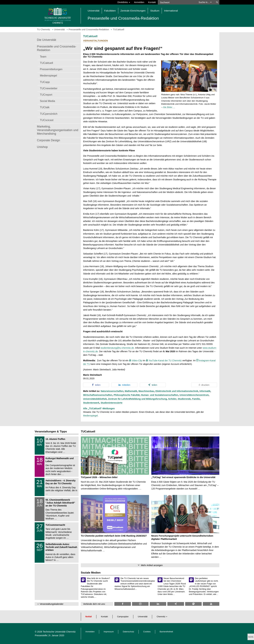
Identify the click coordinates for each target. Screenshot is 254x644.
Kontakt (152, 2)
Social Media (47, 101)
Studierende (184, 399)
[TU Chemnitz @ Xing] (176, 604)
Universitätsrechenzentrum (194, 395)
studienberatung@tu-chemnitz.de (117, 348)
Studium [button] (155, 11)
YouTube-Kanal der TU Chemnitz (165, 360)
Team (43, 57)
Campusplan (123, 617)
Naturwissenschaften (112, 391)
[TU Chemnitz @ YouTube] (211, 604)
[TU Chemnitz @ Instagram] (140, 604)
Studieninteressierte (112, 403)
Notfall (89, 617)
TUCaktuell (46, 63)
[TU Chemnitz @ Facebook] (123, 604)
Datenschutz (128, 632)
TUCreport (46, 95)
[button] (189, 76)
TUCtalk (45, 107)
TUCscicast (47, 120)
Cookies (147, 632)
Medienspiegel (48, 75)
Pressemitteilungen (51, 69)
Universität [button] (94, 11)
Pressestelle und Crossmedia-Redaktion (57, 48)
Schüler (172, 399)
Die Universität (46, 40)
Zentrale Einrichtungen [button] (133, 11)
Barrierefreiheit (166, 632)
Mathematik (131, 391)
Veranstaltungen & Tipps (51, 432)
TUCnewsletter (49, 88)
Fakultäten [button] (110, 11)
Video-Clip (137, 360)
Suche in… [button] (205, 2)
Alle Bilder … (169, 107)
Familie (196, 399)
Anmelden (139, 2)
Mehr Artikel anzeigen (152, 565)
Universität (143, 617)
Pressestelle (41, 635)
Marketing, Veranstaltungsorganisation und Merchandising (58, 130)
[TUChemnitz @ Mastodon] (193, 604)
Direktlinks (124, 2)
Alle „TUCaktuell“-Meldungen (99, 408)
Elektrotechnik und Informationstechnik (177, 391)
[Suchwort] (177, 2)
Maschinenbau (146, 391)
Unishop (42, 147)
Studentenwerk (91, 403)
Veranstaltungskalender (52, 604)
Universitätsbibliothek (95, 399)
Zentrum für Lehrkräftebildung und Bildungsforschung (137, 399)
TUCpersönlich (49, 114)
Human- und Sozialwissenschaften (160, 395)
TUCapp (45, 82)
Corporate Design (49, 140)
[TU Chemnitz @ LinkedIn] (158, 604)
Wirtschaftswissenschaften (98, 395)
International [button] (171, 11)
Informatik (205, 391)
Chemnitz (161, 617)
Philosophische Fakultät (127, 395)
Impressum (109, 632)
